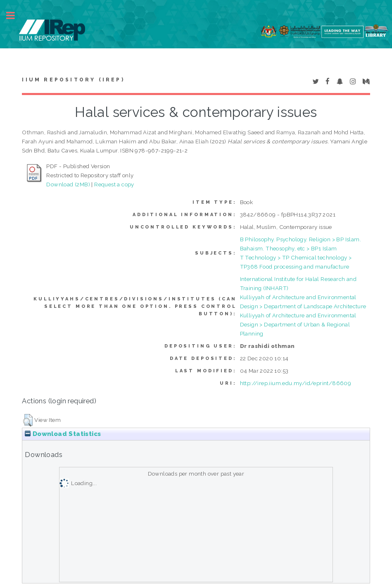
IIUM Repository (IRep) (73, 80)
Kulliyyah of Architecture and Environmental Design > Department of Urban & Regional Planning (298, 324)
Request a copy (114, 184)
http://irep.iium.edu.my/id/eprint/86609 (296, 383)
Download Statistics (63, 434)
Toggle (15, 15)
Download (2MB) (68, 184)
